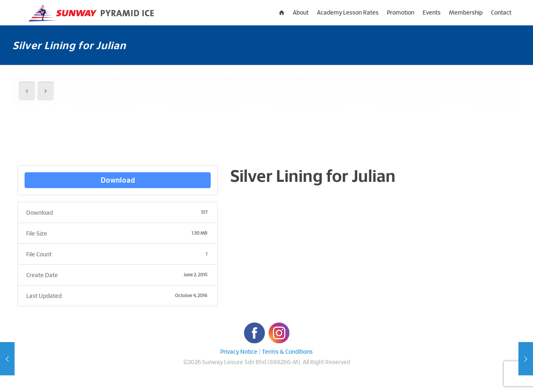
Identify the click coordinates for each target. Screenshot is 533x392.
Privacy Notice (239, 351)
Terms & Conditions (287, 351)
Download (118, 180)
